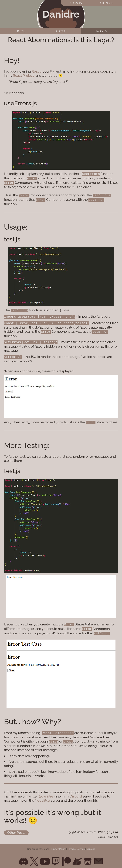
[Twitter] (34, 859)
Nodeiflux (42, 798)
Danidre (61, 14)
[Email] (98, 859)
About (61, 31)
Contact (91, 846)
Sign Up (107, 3)
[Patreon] (66, 859)
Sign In (76, 3)
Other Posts (16, 830)
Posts (102, 31)
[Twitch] (56, 859)
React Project (23, 75)
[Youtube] (45, 859)
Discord (76, 794)
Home (20, 31)
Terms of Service (76, 846)
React (36, 71)
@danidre (46, 794)
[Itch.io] (88, 859)
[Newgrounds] (77, 859)
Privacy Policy (58, 846)
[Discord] (24, 859)
